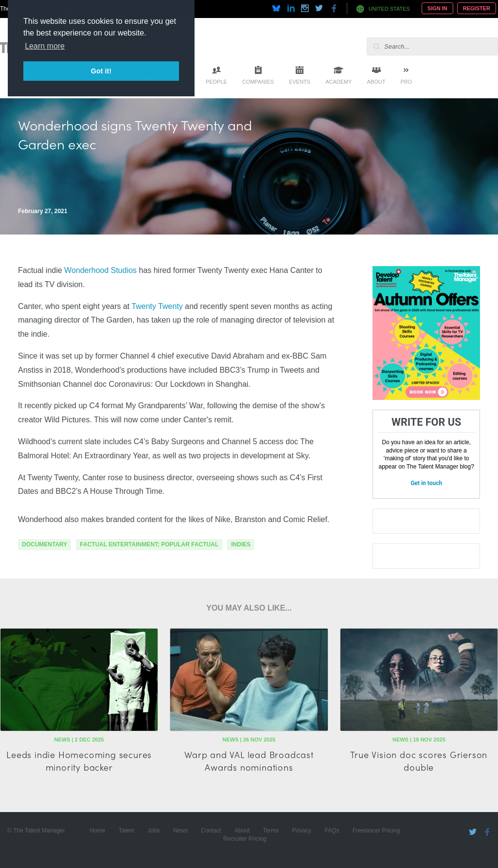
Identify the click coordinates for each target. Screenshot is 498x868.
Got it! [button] (101, 71)
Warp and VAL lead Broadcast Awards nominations (249, 760)
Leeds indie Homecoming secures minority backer (79, 760)
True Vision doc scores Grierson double (419, 760)
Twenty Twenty (157, 306)
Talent (126, 831)
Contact (211, 831)
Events (300, 82)
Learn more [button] (45, 46)
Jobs (153, 831)
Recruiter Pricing (245, 839)
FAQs (332, 831)
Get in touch (426, 483)
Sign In (437, 8)
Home (97, 831)
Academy (338, 82)
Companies (258, 82)
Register (477, 8)
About (376, 82)
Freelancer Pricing (376, 831)
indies (241, 544)
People (216, 82)
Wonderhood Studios (100, 270)
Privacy (302, 831)
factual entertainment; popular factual (149, 544)
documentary (44, 544)
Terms (271, 831)
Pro (406, 82)
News (180, 831)
